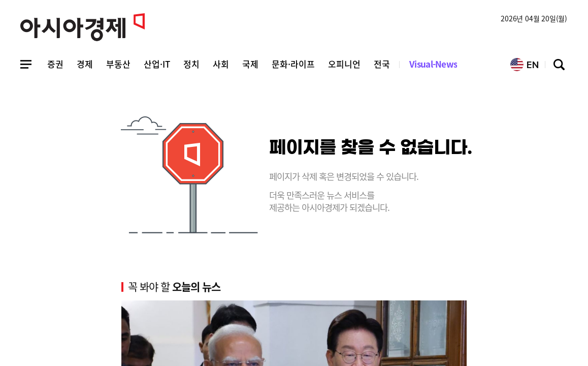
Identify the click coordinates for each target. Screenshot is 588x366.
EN (525, 65)
